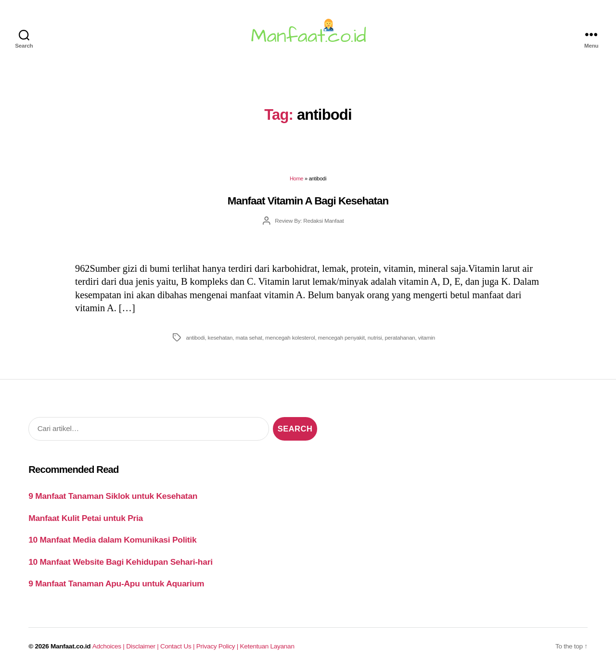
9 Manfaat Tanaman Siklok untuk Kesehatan (113, 496)
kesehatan (220, 337)
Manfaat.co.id (71, 646)
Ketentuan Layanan (267, 646)
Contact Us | (178, 646)
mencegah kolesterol (290, 337)
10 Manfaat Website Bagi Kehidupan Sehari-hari (121, 562)
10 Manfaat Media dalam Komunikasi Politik (112, 540)
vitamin (427, 337)
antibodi (195, 337)
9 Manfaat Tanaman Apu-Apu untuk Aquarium (116, 583)
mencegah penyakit (341, 337)
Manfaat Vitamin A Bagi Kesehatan (308, 201)
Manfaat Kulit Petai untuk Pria (86, 518)
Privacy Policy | (218, 646)
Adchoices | (109, 646)
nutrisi (375, 337)
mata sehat (249, 337)
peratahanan (400, 337)
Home (296, 178)
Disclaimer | (143, 646)
